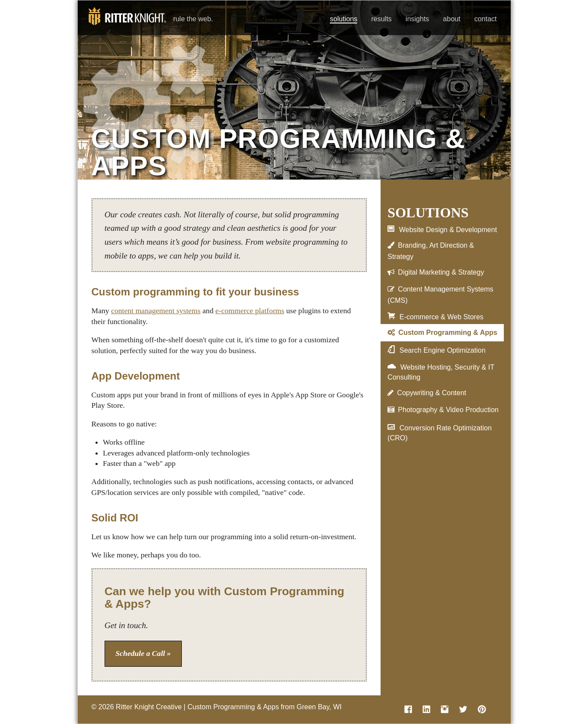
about (452, 19)
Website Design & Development (448, 230)
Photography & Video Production (448, 410)
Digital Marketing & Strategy (441, 272)
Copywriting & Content (432, 393)
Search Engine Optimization (442, 350)
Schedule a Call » (143, 653)
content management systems (156, 311)
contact (486, 19)
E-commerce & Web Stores (441, 317)
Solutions (428, 213)
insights (417, 19)
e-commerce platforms (250, 311)
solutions (343, 19)
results (381, 19)
